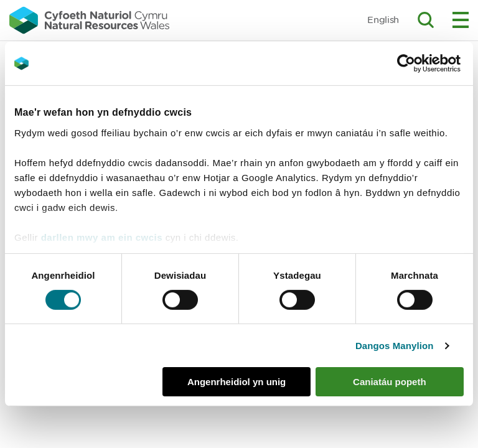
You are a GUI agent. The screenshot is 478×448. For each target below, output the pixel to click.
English (383, 20)
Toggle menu (461, 20)
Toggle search (426, 20)
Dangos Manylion (395, 346)
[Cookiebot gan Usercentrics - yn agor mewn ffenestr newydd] (428, 63)
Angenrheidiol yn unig (237, 382)
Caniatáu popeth (390, 382)
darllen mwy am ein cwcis (102, 237)
